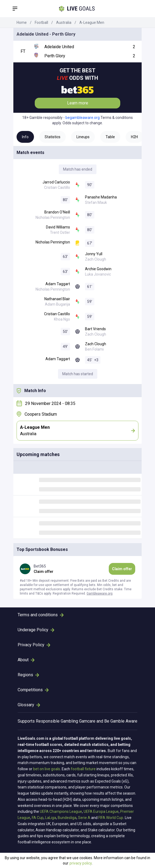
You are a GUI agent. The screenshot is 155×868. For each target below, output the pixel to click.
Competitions (33, 690)
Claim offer (122, 569)
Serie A (84, 818)
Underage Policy (36, 630)
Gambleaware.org (100, 593)
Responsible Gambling (57, 721)
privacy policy (81, 863)
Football (41, 22)
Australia (64, 22)
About (26, 660)
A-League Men (92, 22)
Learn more (78, 103)
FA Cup (38, 818)
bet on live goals (47, 769)
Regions (28, 675)
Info (25, 137)
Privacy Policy (34, 645)
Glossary (29, 705)
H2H (134, 137)
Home (22, 22)
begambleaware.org (83, 118)
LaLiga (51, 818)
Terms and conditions (41, 615)
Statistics (53, 137)
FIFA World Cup (111, 818)
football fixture (83, 769)
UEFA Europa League (101, 811)
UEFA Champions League (61, 811)
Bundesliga (67, 818)
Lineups (83, 137)
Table (110, 137)
